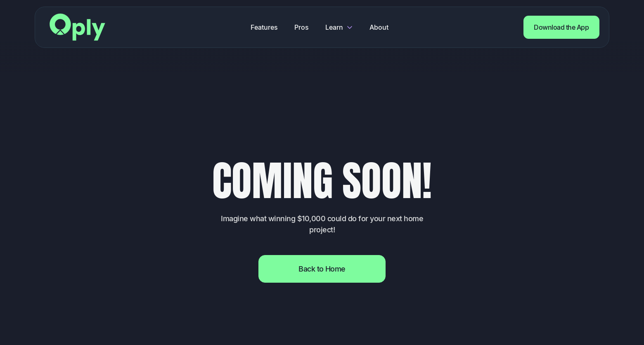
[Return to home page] (77, 27)
